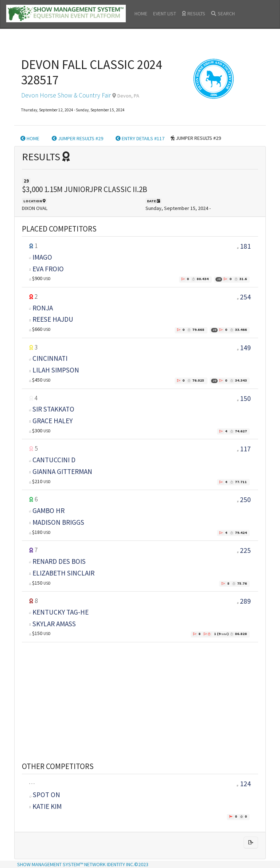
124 (244, 784)
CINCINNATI (50, 358)
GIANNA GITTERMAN (62, 471)
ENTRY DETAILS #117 (140, 138)
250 (245, 500)
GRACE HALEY (52, 421)
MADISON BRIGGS (58, 522)
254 (245, 297)
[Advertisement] (140, 693)
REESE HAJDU (53, 319)
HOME (141, 14)
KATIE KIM (47, 806)
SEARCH (223, 14)
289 (245, 601)
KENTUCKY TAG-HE (61, 612)
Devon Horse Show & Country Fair (66, 95)
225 (245, 550)
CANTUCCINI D (54, 460)
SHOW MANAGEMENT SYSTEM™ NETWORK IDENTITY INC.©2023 (83, 864)
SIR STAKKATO (53, 409)
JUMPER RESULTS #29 (77, 138)
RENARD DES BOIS (59, 561)
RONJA (43, 308)
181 (245, 246)
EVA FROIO (48, 269)
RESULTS (194, 14)
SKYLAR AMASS (54, 624)
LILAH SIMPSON (56, 370)
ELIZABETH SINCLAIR (63, 573)
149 (245, 348)
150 (245, 398)
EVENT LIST (165, 14)
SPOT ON (45, 795)
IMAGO (42, 257)
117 (245, 449)
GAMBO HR (48, 511)
